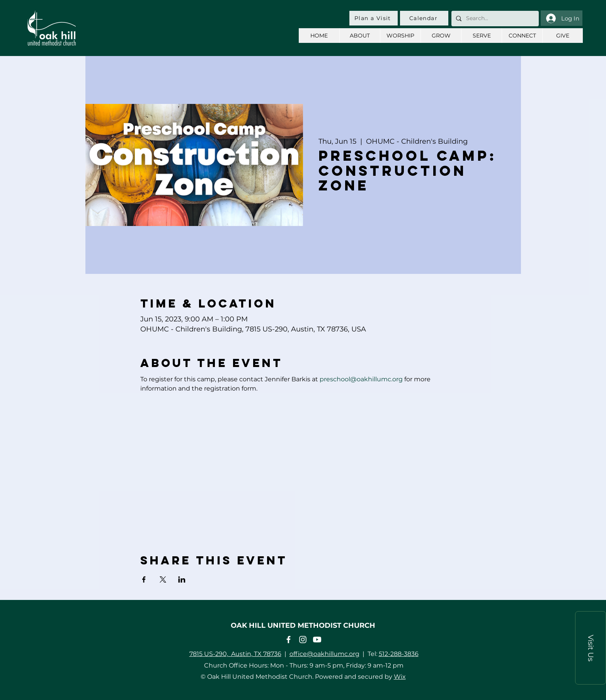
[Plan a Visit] (374, 18)
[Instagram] (303, 640)
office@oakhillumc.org (324, 654)
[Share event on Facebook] (144, 579)
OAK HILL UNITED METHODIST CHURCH (303, 625)
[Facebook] (289, 640)
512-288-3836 (399, 654)
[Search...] (494, 19)
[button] (591, 648)
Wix (400, 677)
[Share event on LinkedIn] (182, 579)
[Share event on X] (163, 579)
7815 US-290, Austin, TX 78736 (235, 654)
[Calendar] (424, 18)
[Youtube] (317, 640)
